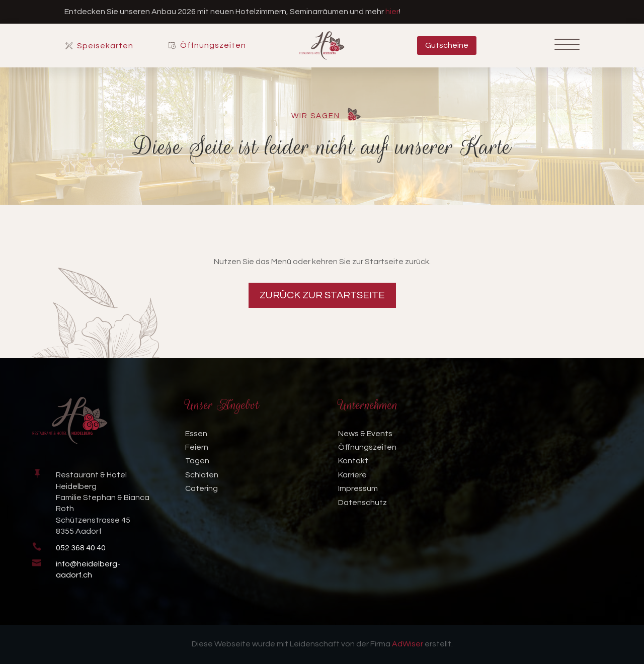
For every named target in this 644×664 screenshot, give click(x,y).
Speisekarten (105, 46)
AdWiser (408, 644)
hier (392, 12)
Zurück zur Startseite (322, 295)
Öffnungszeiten (213, 46)
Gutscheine (447, 45)
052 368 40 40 (81, 548)
